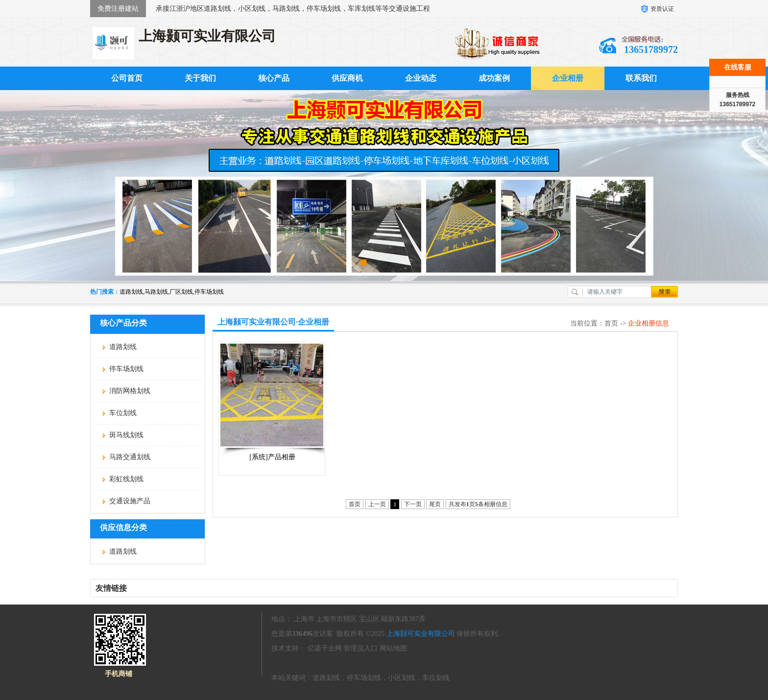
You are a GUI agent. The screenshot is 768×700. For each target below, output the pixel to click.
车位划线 (123, 413)
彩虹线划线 (126, 479)
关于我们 (200, 78)
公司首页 (127, 78)
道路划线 (123, 347)
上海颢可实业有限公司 (421, 634)
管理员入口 (360, 648)
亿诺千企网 (325, 648)
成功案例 (494, 78)
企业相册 (568, 78)
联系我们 (641, 78)
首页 (611, 323)
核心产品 (274, 78)
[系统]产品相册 (272, 457)
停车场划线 (126, 369)
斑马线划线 (126, 435)
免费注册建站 (118, 9)
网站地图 (393, 648)
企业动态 (421, 78)
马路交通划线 (130, 457)
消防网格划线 (130, 391)
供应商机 (347, 78)
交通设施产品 (130, 501)
